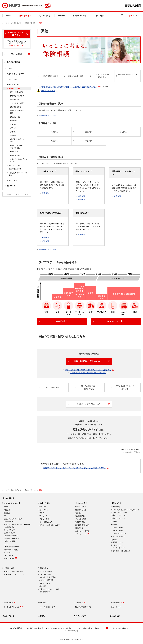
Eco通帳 (114, 521)
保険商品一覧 (15, 117)
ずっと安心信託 (81, 519)
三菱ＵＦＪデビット (118, 518)
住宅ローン (43, 507)
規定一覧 (116, 607)
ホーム (9, 16)
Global (137, 16)
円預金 (6, 507)
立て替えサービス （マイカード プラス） (119, 547)
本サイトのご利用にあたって (123, 628)
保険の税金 (14, 152)
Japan (130, 16)
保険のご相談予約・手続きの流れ (17, 147)
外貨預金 (7, 510)
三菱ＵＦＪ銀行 (133, 6)
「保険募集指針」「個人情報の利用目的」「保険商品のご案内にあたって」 (75, 87)
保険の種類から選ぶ (50, 76)
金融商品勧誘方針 (16, 628)
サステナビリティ (79, 16)
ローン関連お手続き (47, 522)
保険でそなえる (14, 88)
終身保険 (13, 121)
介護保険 (13, 132)
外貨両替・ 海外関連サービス (117, 541)
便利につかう (12, 180)
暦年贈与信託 (80, 522)
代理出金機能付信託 (82, 525)
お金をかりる (12, 79)
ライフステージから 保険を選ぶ (102, 76)
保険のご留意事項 (49, 91)
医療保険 (13, 124)
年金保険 (13, 136)
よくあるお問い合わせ (13, 607)
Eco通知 (114, 525)
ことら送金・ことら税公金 (120, 551)
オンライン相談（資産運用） (14, 572)
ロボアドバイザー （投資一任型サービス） (12, 534)
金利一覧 (44, 602)
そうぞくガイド (82, 534)
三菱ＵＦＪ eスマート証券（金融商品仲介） (13, 520)
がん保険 (13, 128)
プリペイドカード (117, 531)
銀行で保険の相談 (17, 92)
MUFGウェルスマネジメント (14, 575)
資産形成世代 (15, 100)
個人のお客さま (25, 16)
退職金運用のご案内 (11, 550)
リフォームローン (46, 519)
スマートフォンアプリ (119, 534)
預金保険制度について (83, 607)
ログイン (16, 34)
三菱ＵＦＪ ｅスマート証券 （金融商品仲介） (49, 591)
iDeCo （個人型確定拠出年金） (12, 546)
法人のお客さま (45, 16)
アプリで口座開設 (46, 572)
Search (122, 16)
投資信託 (7, 513)
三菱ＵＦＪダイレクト (119, 515)
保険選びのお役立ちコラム (17, 141)
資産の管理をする (15, 169)
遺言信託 (78, 513)
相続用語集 (79, 528)
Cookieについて (72, 631)
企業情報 (62, 16)
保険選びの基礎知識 (17, 96)
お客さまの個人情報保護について (65, 628)
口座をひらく (12, 69)
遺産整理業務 (80, 516)
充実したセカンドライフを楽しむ (18, 174)
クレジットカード (117, 528)
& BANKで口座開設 (46, 580)
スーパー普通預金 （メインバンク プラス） (48, 576)
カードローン (44, 510)
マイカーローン (45, 516)
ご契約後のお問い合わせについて (19, 160)
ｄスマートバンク (46, 583)
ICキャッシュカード (118, 537)
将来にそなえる (30, 23)
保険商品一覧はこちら (47, 116)
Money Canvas (10, 558)
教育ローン (43, 513)
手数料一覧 (81, 602)
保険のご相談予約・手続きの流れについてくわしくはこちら (90, 370)
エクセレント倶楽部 (82, 531)
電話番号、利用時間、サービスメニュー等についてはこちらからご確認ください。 (76, 468)
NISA (5, 516)
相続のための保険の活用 (17, 112)
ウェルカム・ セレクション (8, 554)
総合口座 (43, 586)
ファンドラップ (9, 530)
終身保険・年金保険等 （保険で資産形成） (12, 540)
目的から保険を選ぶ (76, 76)
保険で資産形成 (16, 107)
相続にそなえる (14, 165)
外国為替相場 (10, 602)
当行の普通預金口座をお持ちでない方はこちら (90, 373)
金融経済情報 (117, 602)
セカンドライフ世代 (17, 103)
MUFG (11, 6)
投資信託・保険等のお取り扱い (37, 628)
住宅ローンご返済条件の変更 (50, 525)
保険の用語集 (15, 155)
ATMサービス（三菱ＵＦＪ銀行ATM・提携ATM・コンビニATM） (125, 511)
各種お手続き (116, 507)
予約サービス (12, 186)
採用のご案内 (99, 16)
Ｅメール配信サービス (47, 607)
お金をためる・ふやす (15, 74)
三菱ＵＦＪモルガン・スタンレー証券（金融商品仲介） (17, 526)
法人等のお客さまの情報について (94, 628)
